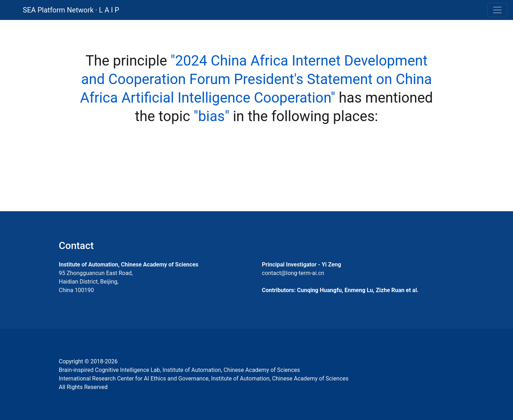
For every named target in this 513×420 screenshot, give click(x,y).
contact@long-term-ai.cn (293, 273)
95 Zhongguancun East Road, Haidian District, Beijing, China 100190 (96, 282)
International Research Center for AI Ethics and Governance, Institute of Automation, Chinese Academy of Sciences (204, 378)
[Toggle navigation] (497, 10)
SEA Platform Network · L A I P (71, 10)
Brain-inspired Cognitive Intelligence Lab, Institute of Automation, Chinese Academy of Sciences (179, 370)
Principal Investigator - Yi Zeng (301, 265)
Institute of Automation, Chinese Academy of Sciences (129, 265)
